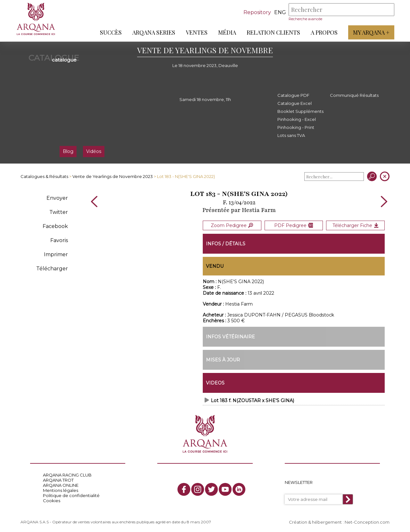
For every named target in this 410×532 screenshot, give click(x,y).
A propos (324, 32)
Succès (111, 32)
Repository (257, 12)
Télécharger (52, 269)
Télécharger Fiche (356, 225)
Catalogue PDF (293, 95)
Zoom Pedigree (232, 225)
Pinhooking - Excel (297, 119)
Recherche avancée (305, 19)
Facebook (55, 226)
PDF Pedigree (294, 225)
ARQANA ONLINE (61, 485)
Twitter (59, 212)
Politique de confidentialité (71, 495)
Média (227, 32)
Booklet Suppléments (300, 111)
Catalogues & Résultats (44, 176)
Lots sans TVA (291, 135)
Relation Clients (273, 32)
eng (280, 12)
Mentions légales (61, 490)
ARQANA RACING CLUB (67, 475)
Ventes (196, 32)
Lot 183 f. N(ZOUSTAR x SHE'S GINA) (252, 400)
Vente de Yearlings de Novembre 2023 (113, 176)
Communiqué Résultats (354, 95)
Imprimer (56, 254)
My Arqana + (371, 32)
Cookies (52, 500)
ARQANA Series (153, 32)
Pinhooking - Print (296, 127)
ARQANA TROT (58, 480)
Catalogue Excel (295, 103)
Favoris (59, 240)
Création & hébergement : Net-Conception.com (339, 521)
